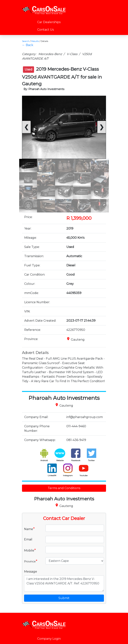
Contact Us (45, 30)
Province (31, 561)
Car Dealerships (49, 22)
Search (26, 41)
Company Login (49, 639)
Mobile (30, 550)
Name (29, 529)
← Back (28, 45)
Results (35, 41)
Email (28, 539)
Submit (64, 598)
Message (31, 572)
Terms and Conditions (64, 488)
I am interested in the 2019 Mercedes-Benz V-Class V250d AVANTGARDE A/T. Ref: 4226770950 (64, 583)
